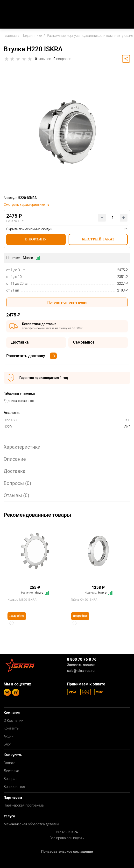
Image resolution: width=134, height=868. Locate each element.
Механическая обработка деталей (31, 824)
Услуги (9, 816)
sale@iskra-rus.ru (81, 671)
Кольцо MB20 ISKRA (22, 600)
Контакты (11, 728)
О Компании (14, 721)
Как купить (13, 755)
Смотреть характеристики (27, 205)
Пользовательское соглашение (67, 852)
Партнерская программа (24, 805)
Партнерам (13, 798)
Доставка (11, 771)
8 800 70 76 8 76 (82, 659)
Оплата (9, 763)
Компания (12, 713)
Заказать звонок (81, 665)
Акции (9, 736)
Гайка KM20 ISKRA (84, 600)
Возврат (10, 779)
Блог (7, 744)
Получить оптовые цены (67, 302)
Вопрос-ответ (14, 787)
